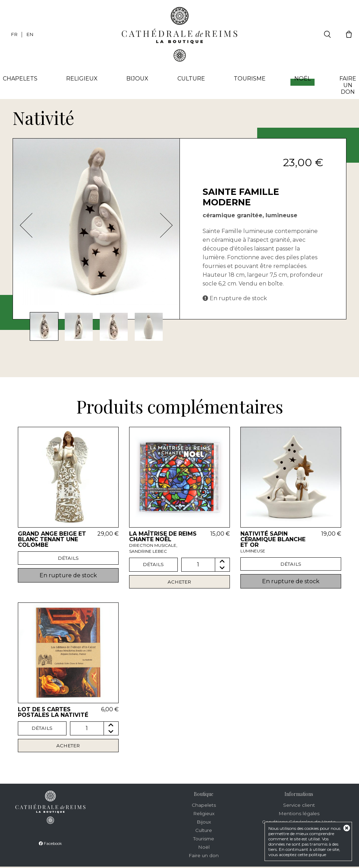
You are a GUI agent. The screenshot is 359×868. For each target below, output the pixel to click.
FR (14, 34)
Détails (68, 558)
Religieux (84, 79)
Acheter (179, 582)
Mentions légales (299, 815)
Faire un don (346, 86)
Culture (191, 79)
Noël (301, 81)
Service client (299, 806)
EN (30, 34)
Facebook (50, 845)
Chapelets (23, 79)
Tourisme (249, 79)
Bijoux (138, 79)
